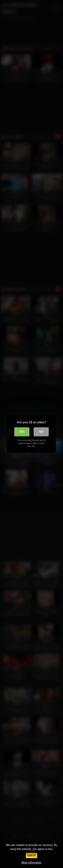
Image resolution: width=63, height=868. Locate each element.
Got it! (32, 855)
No (41, 432)
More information (31, 863)
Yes (22, 432)
